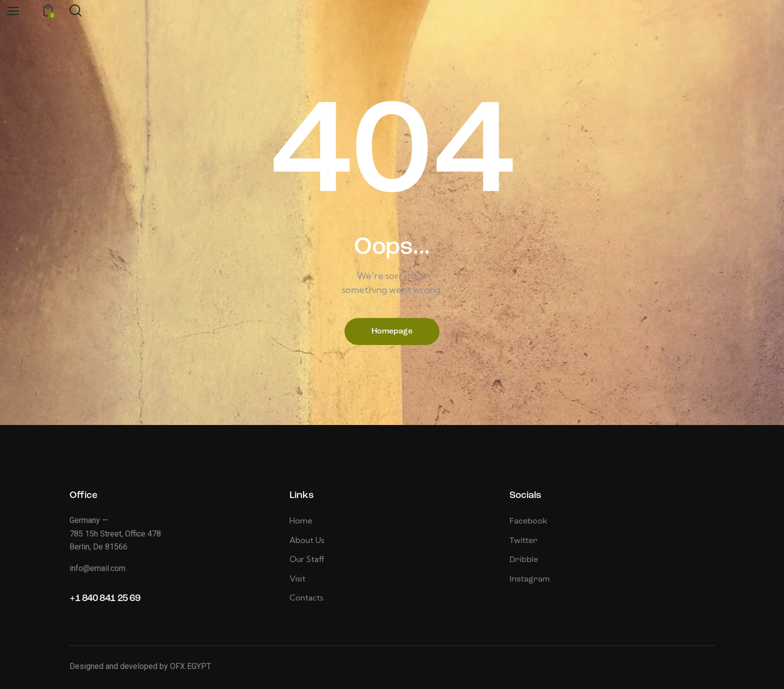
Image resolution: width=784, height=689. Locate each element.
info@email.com (97, 568)
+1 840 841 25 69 (105, 599)
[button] (13, 11)
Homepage (392, 331)
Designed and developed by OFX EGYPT (140, 666)
